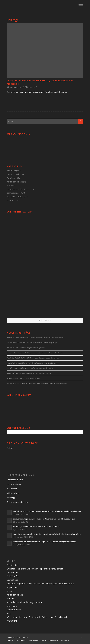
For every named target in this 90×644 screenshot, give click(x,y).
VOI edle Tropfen (15, 197)
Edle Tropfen (13, 576)
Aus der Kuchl (13, 565)
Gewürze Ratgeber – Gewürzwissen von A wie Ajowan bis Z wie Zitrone (40, 584)
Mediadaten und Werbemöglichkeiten (24, 602)
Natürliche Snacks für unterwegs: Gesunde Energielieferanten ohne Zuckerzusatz (35, 337)
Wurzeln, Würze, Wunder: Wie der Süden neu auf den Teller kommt (30, 368)
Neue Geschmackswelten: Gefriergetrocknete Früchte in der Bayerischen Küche (35, 353)
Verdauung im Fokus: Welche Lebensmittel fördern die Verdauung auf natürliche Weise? (37, 383)
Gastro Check (13, 174)
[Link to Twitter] (81, 637)
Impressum (12, 587)
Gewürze (11, 178)
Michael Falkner (13, 493)
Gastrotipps (12, 580)
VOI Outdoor (12, 489)
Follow (10, 448)
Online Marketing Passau (17, 502)
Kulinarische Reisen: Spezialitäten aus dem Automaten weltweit (29, 373)
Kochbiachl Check (15, 182)
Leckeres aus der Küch (17, 189)
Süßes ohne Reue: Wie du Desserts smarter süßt (23, 378)
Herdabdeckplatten (15, 480)
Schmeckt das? (14, 193)
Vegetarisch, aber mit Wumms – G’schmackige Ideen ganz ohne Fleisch (32, 363)
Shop (9, 613)
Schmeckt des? (14, 610)
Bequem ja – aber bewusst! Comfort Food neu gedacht (26, 348)
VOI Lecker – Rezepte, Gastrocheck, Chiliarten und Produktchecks (38, 617)
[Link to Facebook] (77, 637)
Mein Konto (12, 606)
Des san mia (12, 572)
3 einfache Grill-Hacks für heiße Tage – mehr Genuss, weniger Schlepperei (33, 358)
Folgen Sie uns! (45, 320)
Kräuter (10, 185)
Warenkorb (12, 621)
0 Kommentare (13, 87)
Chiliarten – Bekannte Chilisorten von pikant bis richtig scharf (35, 569)
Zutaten (10, 200)
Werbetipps (12, 498)
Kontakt (10, 598)
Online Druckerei (14, 484)
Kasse (10, 591)
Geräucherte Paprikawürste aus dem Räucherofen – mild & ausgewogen (32, 343)
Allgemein (11, 171)
